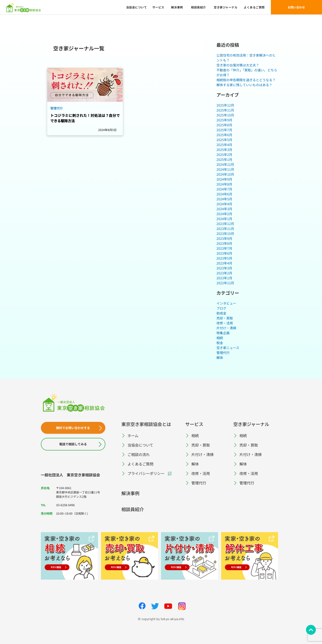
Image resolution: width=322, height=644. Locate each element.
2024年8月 (224, 184)
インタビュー (226, 303)
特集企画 (223, 333)
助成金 (221, 313)
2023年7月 (224, 248)
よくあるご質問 (140, 464)
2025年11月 (225, 110)
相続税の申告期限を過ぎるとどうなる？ (246, 80)
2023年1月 (224, 278)
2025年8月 (224, 125)
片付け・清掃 (226, 328)
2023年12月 (225, 224)
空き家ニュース (228, 348)
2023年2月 (224, 273)
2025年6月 (224, 135)
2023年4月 (224, 263)
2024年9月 (224, 179)
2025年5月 (224, 140)
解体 (220, 357)
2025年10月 (225, 115)
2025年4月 (224, 145)
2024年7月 (224, 189)
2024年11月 (225, 169)
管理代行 (223, 353)
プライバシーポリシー (146, 473)
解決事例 (130, 493)
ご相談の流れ (139, 454)
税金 (220, 343)
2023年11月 (225, 229)
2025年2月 (224, 154)
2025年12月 (225, 105)
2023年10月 (225, 233)
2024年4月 (224, 204)
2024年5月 (224, 199)
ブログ (221, 308)
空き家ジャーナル (251, 424)
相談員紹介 (133, 509)
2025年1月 (224, 159)
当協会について (140, 445)
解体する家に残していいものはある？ (244, 85)
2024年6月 (224, 194)
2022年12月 (225, 283)
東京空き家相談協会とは (146, 424)
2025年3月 (224, 150)
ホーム (133, 435)
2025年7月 (224, 130)
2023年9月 (224, 238)
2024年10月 (225, 174)
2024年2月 (224, 214)
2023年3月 (224, 268)
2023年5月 (224, 258)
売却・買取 (225, 318)
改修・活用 (225, 323)
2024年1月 (224, 219)
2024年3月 (224, 209)
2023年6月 (224, 253)
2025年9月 (224, 120)
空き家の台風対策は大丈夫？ (238, 65)
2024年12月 (225, 164)
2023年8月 (224, 243)
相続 (220, 338)
